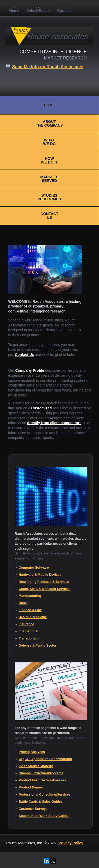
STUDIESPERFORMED (49, 197)
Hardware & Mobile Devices (40, 575)
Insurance (26, 624)
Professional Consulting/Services (45, 795)
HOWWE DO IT (49, 160)
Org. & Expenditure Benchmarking (45, 759)
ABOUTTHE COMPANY (49, 123)
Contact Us (24, 355)
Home (14, 11)
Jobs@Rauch (38, 11)
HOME (49, 105)
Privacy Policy (71, 843)
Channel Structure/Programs (41, 773)
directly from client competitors (54, 423)
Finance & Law (30, 610)
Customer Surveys (33, 809)
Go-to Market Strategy (36, 766)
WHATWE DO (49, 142)
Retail (23, 603)
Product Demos (31, 787)
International (29, 631)
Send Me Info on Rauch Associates (48, 67)
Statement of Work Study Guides (44, 816)
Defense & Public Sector (38, 646)
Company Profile (30, 371)
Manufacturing (30, 596)
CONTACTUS (49, 216)
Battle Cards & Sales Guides (41, 802)
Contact (64, 11)
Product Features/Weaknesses (42, 780)
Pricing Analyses (32, 752)
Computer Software (34, 568)
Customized (41, 408)
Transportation (30, 638)
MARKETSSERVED (49, 179)
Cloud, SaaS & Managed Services (45, 589)
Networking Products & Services (44, 582)
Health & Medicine (33, 617)
